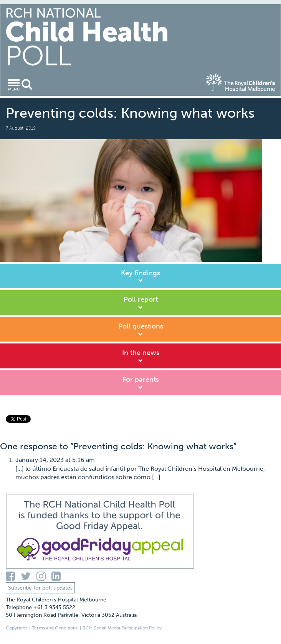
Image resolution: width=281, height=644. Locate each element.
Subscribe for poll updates (40, 588)
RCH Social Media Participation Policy (122, 628)
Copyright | (18, 628)
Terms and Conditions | (56, 628)
